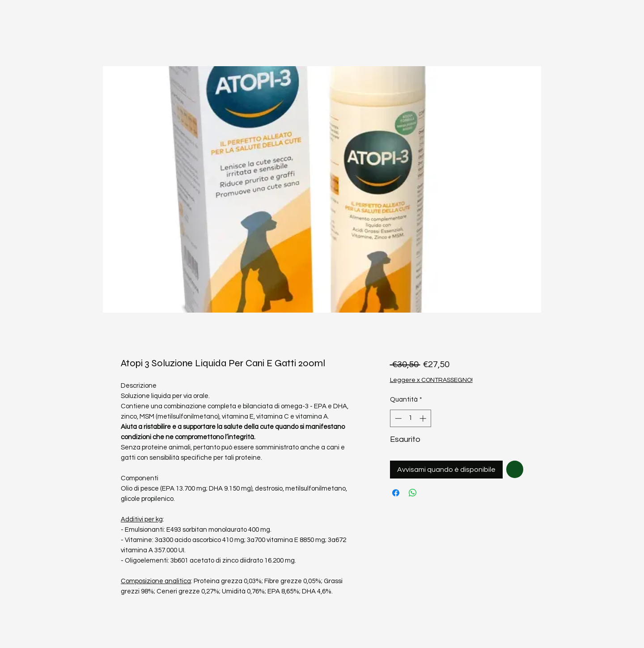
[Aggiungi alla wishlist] (515, 469)
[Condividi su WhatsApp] (413, 493)
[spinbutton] (410, 418)
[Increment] (424, 418)
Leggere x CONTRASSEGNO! (431, 380)
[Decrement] (397, 418)
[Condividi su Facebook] (396, 493)
